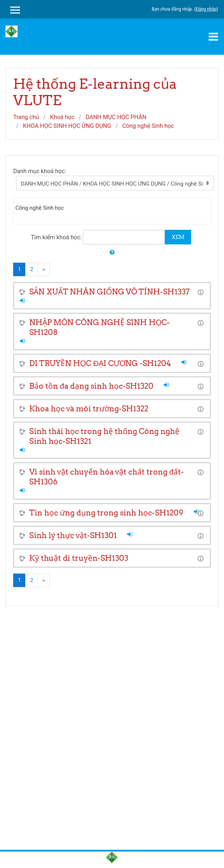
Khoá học (62, 117)
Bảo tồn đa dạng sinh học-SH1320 (91, 386)
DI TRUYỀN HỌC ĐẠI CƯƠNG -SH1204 (100, 363)
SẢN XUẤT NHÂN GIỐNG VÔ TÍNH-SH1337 (109, 292)
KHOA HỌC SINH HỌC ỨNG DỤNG (67, 126)
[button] (112, 253)
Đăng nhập (206, 9)
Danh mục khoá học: (40, 171)
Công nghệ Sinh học (148, 126)
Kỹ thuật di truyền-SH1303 (79, 558)
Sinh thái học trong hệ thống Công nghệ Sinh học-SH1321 (104, 436)
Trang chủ (26, 117)
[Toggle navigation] (213, 37)
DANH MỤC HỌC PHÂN (116, 117)
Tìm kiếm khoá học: (57, 237)
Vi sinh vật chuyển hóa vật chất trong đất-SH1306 (107, 477)
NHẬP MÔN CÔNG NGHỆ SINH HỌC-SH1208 (100, 327)
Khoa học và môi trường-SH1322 (89, 409)
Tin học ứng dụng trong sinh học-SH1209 (106, 513)
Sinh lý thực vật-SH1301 (73, 535)
